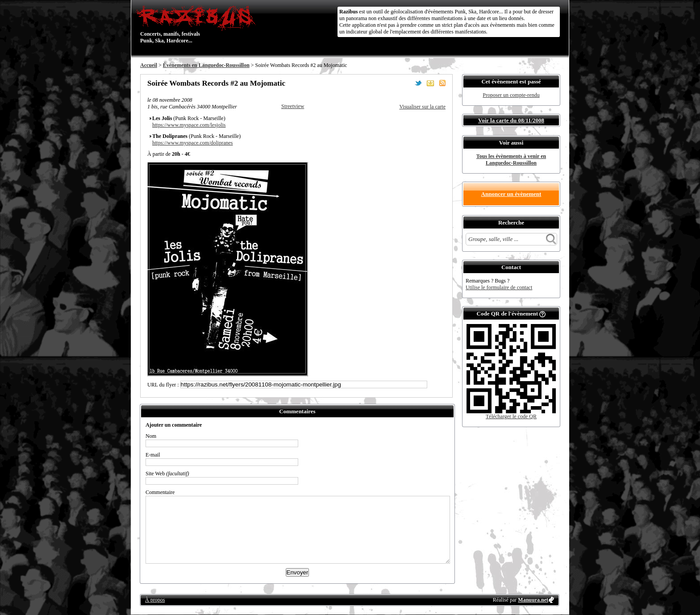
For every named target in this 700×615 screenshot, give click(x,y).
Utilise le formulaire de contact (499, 287)
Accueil (149, 65)
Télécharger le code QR (511, 416)
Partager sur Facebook (406, 83)
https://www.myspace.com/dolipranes (193, 143)
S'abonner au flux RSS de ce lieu (442, 83)
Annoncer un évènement (511, 194)
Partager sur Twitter (418, 83)
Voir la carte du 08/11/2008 (511, 120)
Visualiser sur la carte (422, 107)
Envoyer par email (430, 83)
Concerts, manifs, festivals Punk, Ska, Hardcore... (198, 24)
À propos (155, 600)
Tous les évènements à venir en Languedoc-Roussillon (511, 160)
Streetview (293, 106)
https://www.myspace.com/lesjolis (189, 125)
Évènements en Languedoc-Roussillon (206, 65)
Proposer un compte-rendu (511, 95)
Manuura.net (533, 600)
